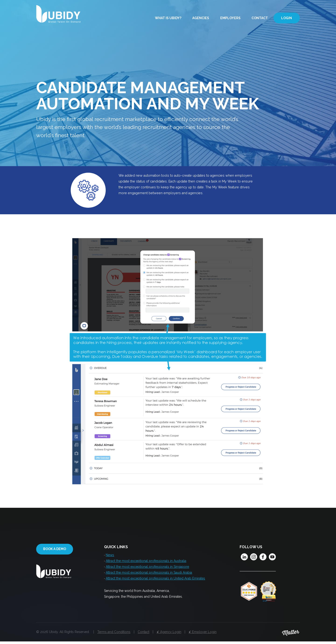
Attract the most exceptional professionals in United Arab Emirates (155, 582)
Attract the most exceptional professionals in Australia (146, 562)
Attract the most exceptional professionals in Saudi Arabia (149, 575)
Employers (230, 18)
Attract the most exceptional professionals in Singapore (147, 569)
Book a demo (55, 549)
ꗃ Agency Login (169, 634)
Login (287, 18)
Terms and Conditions (114, 634)
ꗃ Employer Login (203, 634)
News (110, 555)
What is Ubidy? (168, 18)
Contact (260, 18)
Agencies (201, 18)
